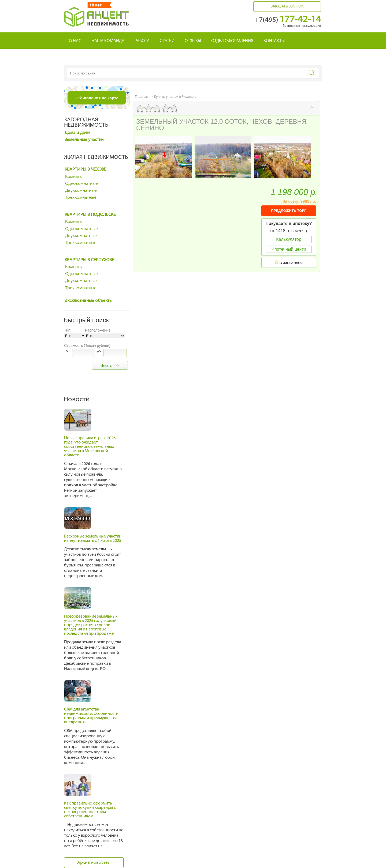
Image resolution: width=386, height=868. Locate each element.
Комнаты (74, 177)
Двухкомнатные (81, 191)
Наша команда (108, 41)
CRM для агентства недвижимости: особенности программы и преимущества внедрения (91, 716)
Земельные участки (84, 140)
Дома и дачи (77, 133)
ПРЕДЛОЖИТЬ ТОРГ (289, 211)
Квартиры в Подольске (90, 215)
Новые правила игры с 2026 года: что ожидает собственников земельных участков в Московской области (90, 447)
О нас (75, 41)
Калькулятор (289, 239)
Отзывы (193, 41)
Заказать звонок (287, 7)
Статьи (167, 41)
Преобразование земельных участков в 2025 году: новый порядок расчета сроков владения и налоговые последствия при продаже (91, 625)
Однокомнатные (81, 184)
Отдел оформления (232, 41)
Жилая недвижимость (96, 157)
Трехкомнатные (81, 198)
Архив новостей (94, 863)
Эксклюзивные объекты (88, 301)
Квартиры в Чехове (86, 170)
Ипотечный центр (289, 249)
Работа (142, 41)
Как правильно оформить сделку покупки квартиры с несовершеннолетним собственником (90, 810)
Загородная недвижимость (86, 123)
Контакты (274, 41)
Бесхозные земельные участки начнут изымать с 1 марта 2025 (93, 539)
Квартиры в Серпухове (89, 260)
